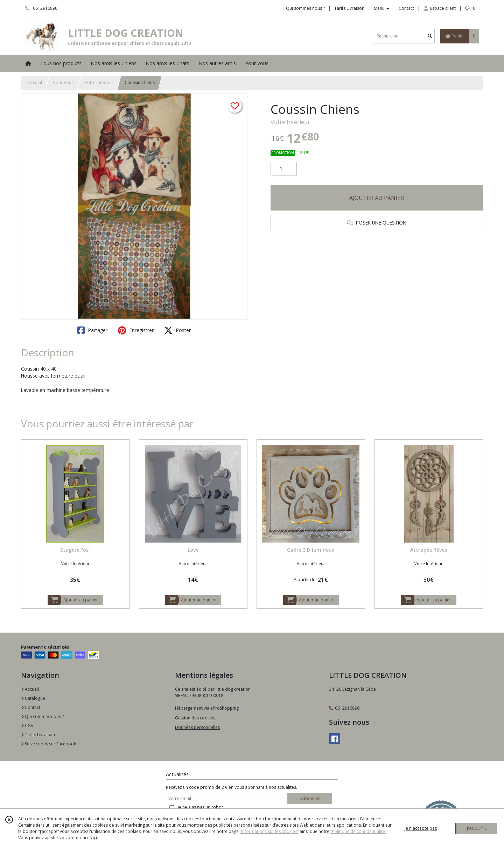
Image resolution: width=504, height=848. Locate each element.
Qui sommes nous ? (42, 716)
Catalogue (33, 698)
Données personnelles (197, 727)
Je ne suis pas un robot (200, 807)
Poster (177, 330)
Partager (92, 330)
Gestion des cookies (195, 718)
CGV (27, 726)
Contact (406, 8)
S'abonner (310, 798)
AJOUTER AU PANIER (377, 198)
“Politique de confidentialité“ (358, 831)
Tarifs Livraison (38, 735)
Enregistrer (136, 330)
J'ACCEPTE (477, 828)
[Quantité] (284, 169)
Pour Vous (63, 82)
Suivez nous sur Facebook (48, 744)
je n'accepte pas (421, 828)
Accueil (35, 82)
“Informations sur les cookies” (269, 831)
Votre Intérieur (290, 122)
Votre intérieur (99, 82)
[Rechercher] (430, 36)
